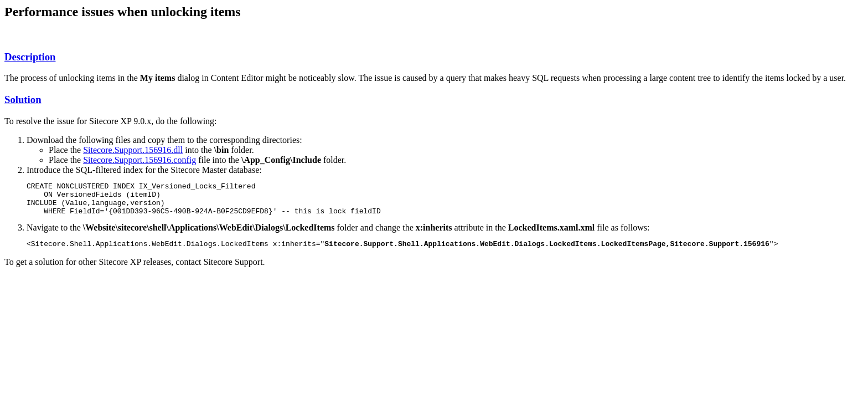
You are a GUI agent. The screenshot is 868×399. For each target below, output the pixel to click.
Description (30, 57)
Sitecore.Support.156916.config (139, 160)
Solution (23, 99)
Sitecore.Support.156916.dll (133, 150)
